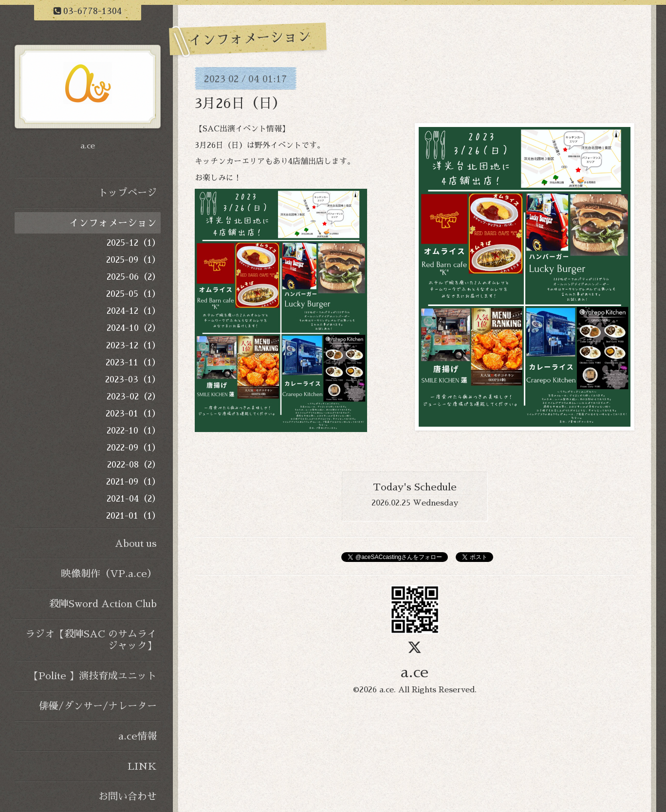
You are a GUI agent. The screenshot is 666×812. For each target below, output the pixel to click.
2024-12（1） (134, 311)
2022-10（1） (134, 431)
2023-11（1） (133, 362)
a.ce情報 (138, 736)
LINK (142, 766)
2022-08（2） (134, 465)
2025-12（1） (134, 243)
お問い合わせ (128, 796)
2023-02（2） (134, 397)
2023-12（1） (133, 345)
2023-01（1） (133, 414)
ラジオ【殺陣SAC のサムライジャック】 (91, 640)
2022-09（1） (134, 448)
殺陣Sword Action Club (103, 604)
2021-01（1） (133, 516)
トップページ (128, 193)
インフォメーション (113, 223)
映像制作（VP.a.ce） (109, 574)
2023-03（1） (133, 379)
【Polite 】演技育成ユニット (93, 676)
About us (136, 543)
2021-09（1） (133, 482)
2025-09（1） (133, 260)
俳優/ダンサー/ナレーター (98, 706)
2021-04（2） (134, 499)
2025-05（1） (133, 294)
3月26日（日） (240, 104)
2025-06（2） (134, 277)
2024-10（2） (134, 328)
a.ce (415, 672)
